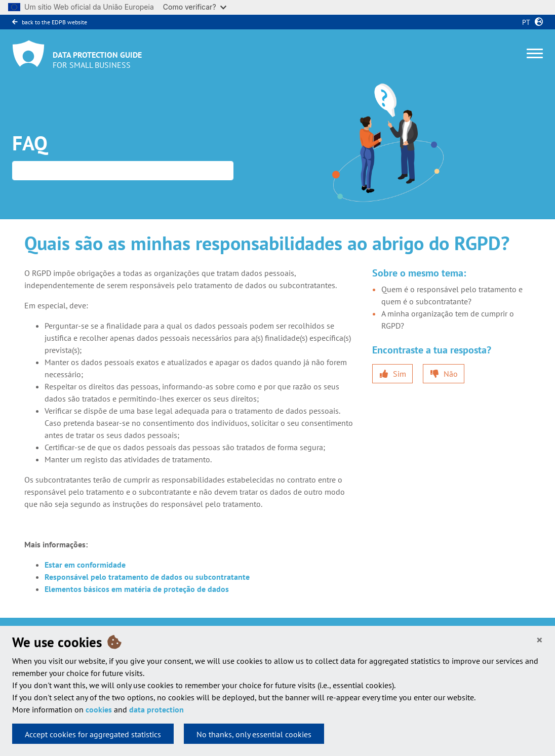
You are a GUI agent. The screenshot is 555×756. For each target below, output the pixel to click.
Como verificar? (195, 7)
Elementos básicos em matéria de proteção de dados (137, 589)
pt (524, 22)
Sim (400, 374)
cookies (99, 709)
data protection (156, 709)
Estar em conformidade (85, 565)
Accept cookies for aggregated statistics (93, 734)
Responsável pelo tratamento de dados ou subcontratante (147, 577)
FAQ (30, 143)
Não (451, 374)
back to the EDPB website (50, 22)
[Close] (540, 640)
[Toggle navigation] (535, 53)
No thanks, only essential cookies (254, 734)
